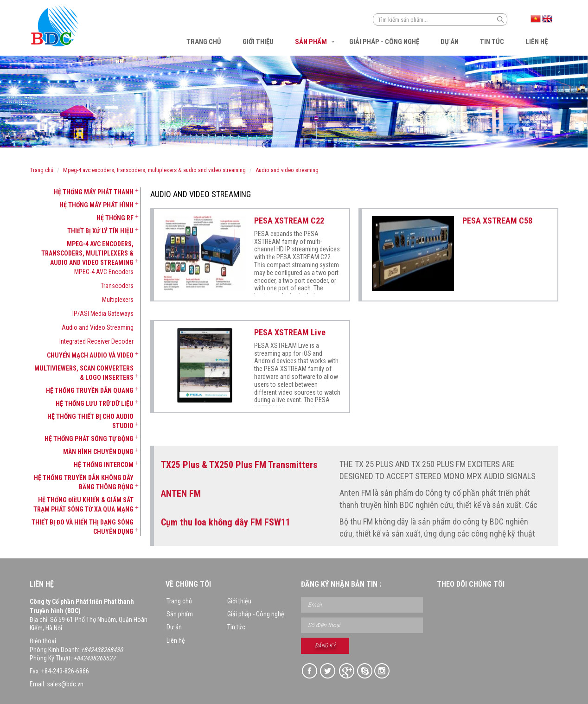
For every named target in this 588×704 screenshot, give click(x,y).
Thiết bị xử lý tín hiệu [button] (100, 231)
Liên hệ (537, 42)
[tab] (82, 192)
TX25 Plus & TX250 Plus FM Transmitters (239, 465)
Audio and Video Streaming (287, 170)
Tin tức (492, 42)
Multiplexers (118, 300)
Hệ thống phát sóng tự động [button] (89, 439)
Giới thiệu (258, 42)
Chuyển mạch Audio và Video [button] (90, 355)
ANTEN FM (181, 493)
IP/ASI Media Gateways (103, 314)
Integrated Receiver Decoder (96, 341)
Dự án (450, 42)
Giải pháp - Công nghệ (384, 42)
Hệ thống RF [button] (115, 218)
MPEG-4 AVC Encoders (104, 272)
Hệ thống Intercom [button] (104, 465)
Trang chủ (204, 42)
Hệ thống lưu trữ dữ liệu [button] (95, 403)
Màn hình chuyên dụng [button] (98, 452)
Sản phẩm (311, 42)
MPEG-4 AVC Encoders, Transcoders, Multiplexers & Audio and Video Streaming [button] (87, 253)
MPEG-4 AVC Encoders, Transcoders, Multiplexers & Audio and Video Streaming (154, 170)
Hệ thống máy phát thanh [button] (94, 192)
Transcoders (117, 286)
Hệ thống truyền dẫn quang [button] (90, 390)
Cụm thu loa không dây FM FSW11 (226, 522)
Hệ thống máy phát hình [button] (96, 205)
